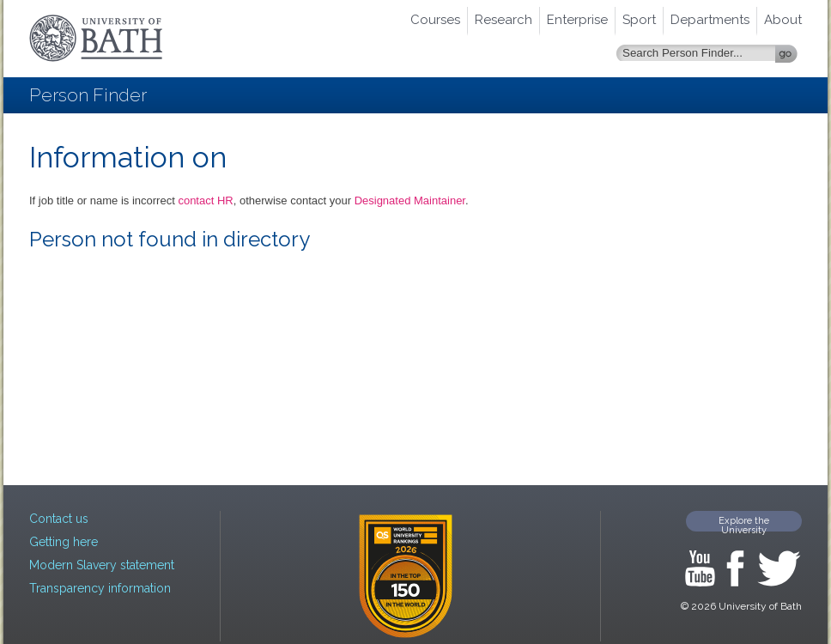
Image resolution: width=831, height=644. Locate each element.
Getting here (64, 542)
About (783, 20)
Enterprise (577, 20)
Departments (710, 20)
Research (503, 20)
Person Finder (88, 95)
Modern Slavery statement (102, 565)
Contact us (59, 519)
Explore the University (744, 523)
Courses (435, 20)
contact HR (205, 200)
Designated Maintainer (410, 200)
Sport (639, 20)
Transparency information (100, 588)
